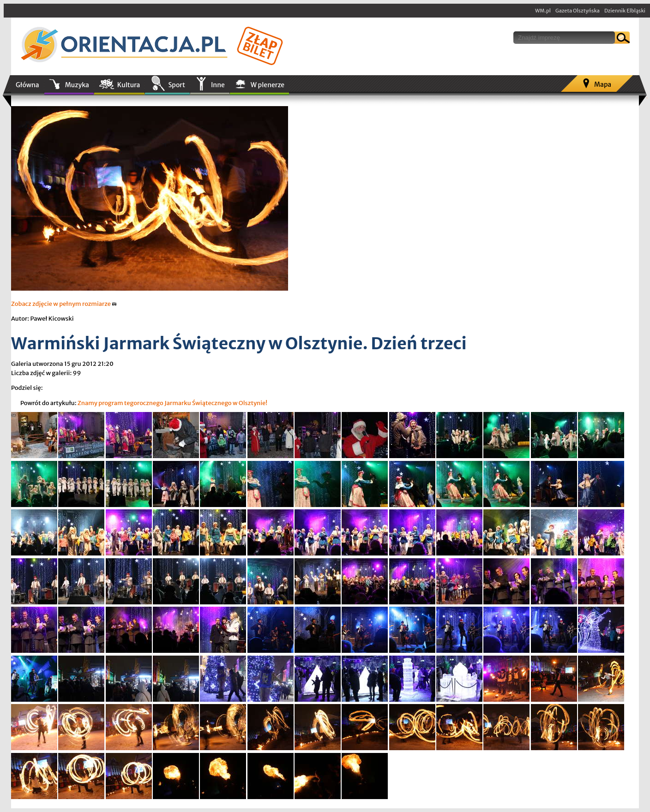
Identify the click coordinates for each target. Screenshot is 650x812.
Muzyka (77, 85)
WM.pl (543, 11)
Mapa (603, 84)
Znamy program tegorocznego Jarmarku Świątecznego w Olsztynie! (172, 403)
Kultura (129, 85)
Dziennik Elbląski (625, 11)
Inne (218, 85)
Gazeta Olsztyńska (578, 11)
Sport (176, 85)
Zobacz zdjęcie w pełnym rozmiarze (64, 304)
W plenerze (268, 85)
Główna (27, 85)
